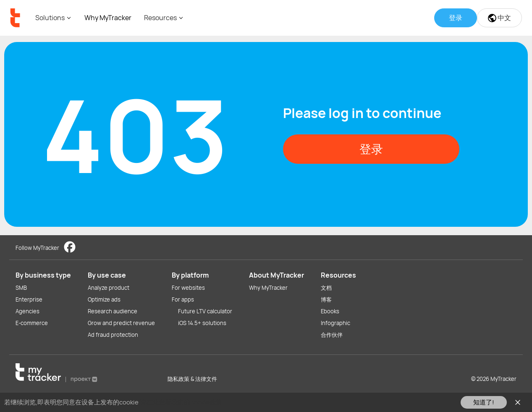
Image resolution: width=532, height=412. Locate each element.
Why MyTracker (108, 18)
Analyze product (109, 288)
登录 (371, 149)
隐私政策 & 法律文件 (192, 379)
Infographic (335, 323)
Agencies (28, 311)
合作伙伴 (332, 335)
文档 (326, 288)
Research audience (113, 311)
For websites (188, 288)
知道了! (484, 402)
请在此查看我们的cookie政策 (181, 402)
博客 (326, 299)
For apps (183, 299)
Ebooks (330, 311)
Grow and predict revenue (121, 323)
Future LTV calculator (205, 311)
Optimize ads (104, 299)
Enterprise (29, 299)
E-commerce (32, 323)
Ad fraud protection (113, 335)
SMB (21, 288)
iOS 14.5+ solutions (202, 323)
